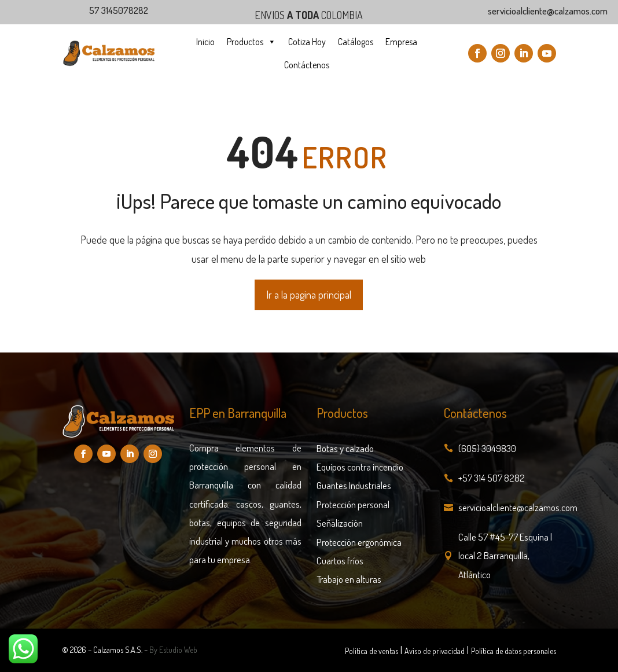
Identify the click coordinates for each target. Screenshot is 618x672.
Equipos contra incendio (360, 467)
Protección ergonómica (359, 542)
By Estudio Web (173, 650)
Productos (251, 42)
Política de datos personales (514, 651)
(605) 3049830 (487, 448)
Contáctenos (307, 65)
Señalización (340, 523)
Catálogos (356, 42)
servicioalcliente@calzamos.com (518, 507)
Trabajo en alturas (349, 579)
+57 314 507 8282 (492, 478)
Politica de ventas (371, 651)
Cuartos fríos (340, 561)
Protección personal (353, 504)
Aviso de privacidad (435, 651)
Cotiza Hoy (307, 42)
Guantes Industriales (354, 485)
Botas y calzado (345, 448)
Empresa (401, 42)
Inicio (205, 42)
